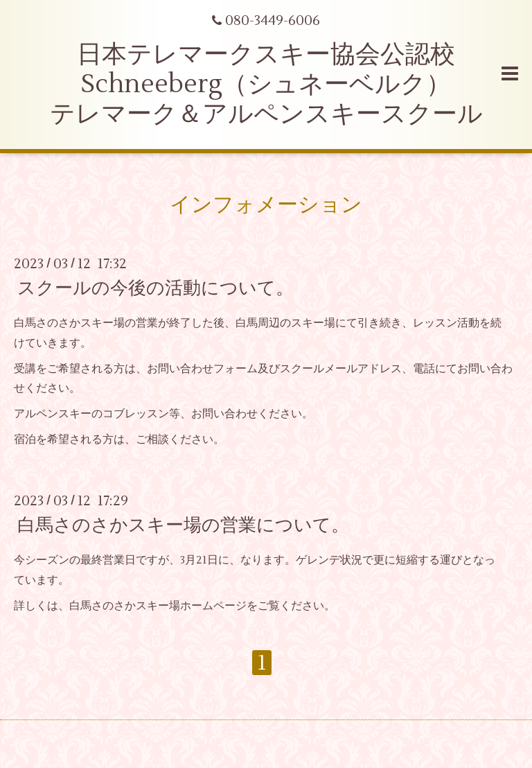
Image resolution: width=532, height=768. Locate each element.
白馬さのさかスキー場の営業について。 (183, 525)
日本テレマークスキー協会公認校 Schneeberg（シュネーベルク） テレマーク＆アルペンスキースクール (266, 85)
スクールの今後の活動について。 (156, 288)
